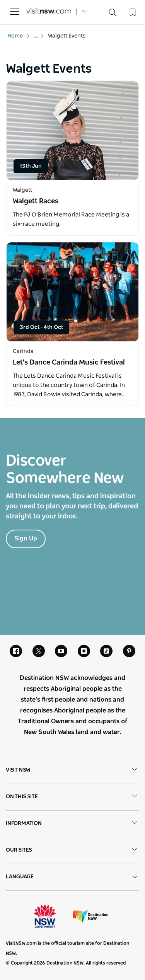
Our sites (72, 850)
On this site (72, 797)
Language (72, 877)
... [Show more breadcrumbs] (39, 36)
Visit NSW (72, 770)
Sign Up (26, 539)
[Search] (113, 14)
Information (72, 824)
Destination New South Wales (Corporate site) (90, 916)
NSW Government (52, 916)
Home (19, 36)
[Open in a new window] (72, 131)
